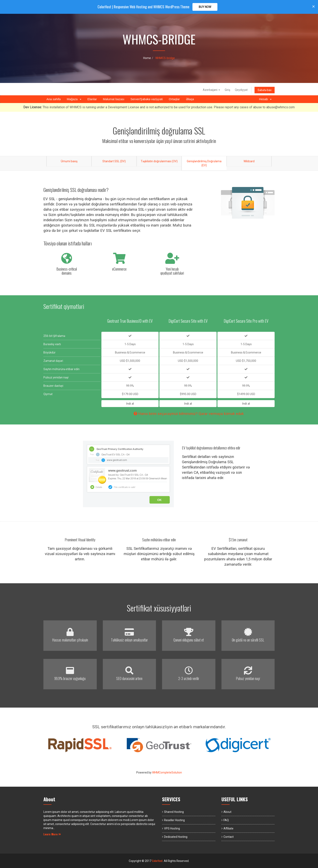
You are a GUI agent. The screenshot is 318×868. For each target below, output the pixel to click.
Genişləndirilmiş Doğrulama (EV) (204, 163)
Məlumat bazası (114, 99)
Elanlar (92, 99)
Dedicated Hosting (176, 837)
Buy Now (205, 7)
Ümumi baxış (69, 161)
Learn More (52, 834)
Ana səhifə (54, 99)
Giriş (227, 90)
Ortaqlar (174, 99)
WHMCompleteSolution (167, 772)
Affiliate (228, 828)
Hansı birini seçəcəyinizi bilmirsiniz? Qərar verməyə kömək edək (189, 414)
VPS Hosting (172, 828)
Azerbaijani (211, 90)
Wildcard (249, 161)
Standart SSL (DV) (114, 161)
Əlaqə (190, 99)
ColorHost (157, 861)
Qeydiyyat (241, 90)
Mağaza (74, 99)
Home (147, 58)
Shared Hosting (174, 812)
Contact (229, 837)
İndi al (130, 403)
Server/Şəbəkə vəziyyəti (147, 99)
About (227, 812)
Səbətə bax (265, 90)
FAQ (226, 820)
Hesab (265, 99)
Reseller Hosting (174, 820)
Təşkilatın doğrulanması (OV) (159, 161)
